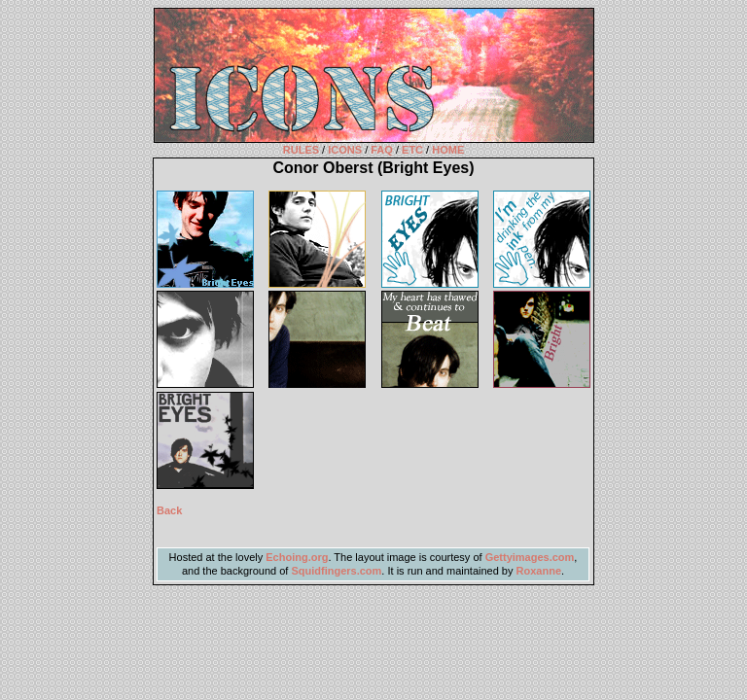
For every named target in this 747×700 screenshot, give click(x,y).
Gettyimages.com (530, 557)
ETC (412, 150)
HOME (448, 150)
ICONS (345, 150)
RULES (301, 150)
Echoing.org (297, 557)
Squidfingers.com (336, 571)
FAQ (382, 150)
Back (169, 510)
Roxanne (539, 571)
